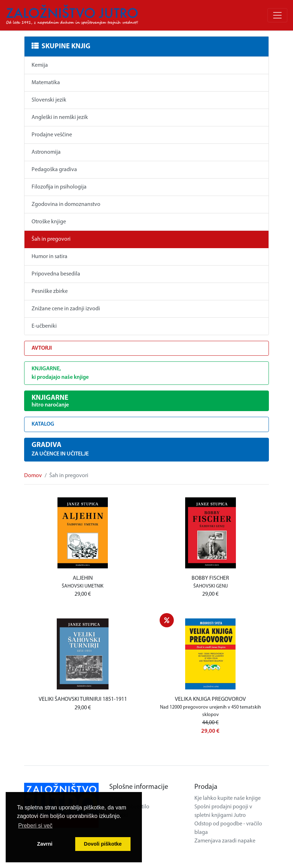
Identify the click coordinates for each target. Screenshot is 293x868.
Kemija (40, 65)
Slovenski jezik (49, 100)
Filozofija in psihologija (59, 187)
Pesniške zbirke (50, 291)
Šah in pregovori (51, 239)
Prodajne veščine (52, 135)
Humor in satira (49, 257)
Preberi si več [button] (35, 826)
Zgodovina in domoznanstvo (66, 204)
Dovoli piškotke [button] (103, 844)
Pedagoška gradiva (54, 170)
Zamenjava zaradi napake (225, 841)
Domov (33, 476)
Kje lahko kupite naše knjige (228, 798)
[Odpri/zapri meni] (277, 15)
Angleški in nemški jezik (60, 118)
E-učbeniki (44, 326)
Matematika (46, 83)
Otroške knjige (49, 222)
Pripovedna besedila (56, 274)
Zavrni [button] (45, 844)
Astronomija (46, 152)
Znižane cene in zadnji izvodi (66, 309)
